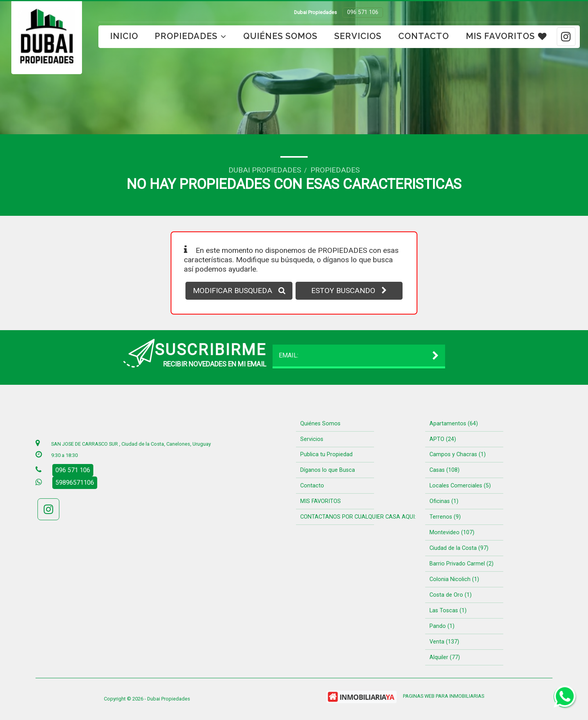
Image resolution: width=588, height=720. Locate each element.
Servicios (358, 36)
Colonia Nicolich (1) (454, 579)
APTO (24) (443, 439)
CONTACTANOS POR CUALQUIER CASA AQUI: (358, 517)
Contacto (424, 36)
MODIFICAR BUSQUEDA (239, 291)
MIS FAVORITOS (506, 36)
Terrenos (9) (445, 517)
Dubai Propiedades (265, 170)
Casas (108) (445, 470)
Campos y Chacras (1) (458, 454)
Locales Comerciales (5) (460, 486)
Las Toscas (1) (448, 611)
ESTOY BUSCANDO (349, 291)
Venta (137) (444, 642)
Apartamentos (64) (454, 424)
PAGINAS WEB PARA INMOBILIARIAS (444, 696)
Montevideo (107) (452, 532)
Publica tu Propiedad (326, 454)
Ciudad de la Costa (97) (459, 548)
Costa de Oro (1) (451, 595)
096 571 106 (363, 12)
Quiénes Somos (280, 36)
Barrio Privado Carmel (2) (461, 564)
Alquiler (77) (445, 657)
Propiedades (191, 36)
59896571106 (75, 483)
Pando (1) (442, 626)
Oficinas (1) (444, 501)
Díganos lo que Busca (328, 470)
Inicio (124, 36)
